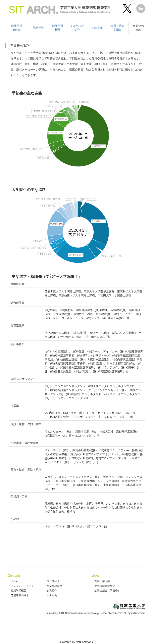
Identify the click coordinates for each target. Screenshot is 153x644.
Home (14, 581)
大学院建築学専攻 (105, 586)
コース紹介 (53, 581)
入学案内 (52, 595)
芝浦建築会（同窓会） (107, 591)
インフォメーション (22, 586)
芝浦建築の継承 (20, 595)
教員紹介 (52, 591)
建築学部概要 (19, 591)
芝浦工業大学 (102, 581)
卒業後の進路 (54, 586)
